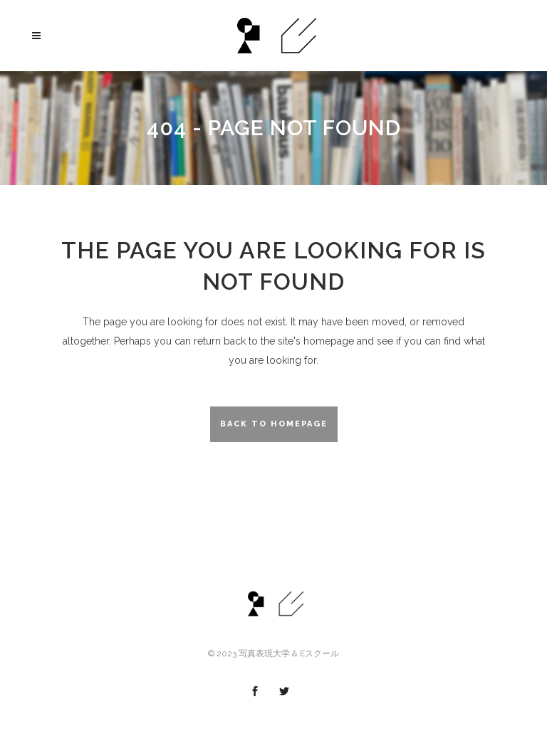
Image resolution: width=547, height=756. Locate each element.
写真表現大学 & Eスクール (289, 653)
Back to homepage (274, 424)
